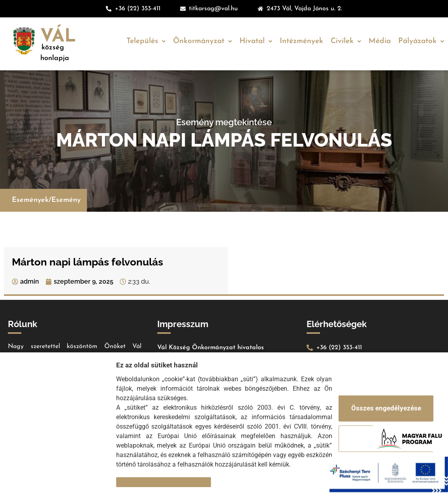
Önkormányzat (202, 41)
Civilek (346, 41)
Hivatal (256, 41)
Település (146, 41)
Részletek (131, 482)
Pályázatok (421, 41)
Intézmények (301, 41)
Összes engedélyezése (386, 408)
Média (380, 41)
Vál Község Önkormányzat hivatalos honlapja (211, 352)
